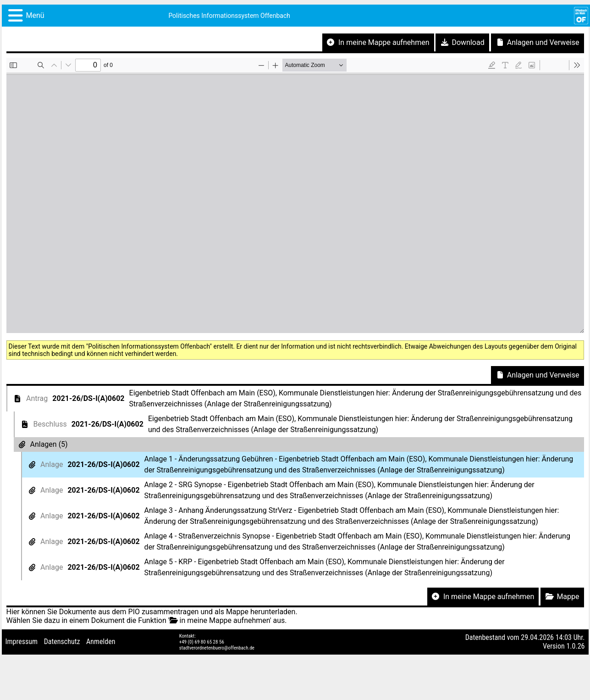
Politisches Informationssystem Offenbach (229, 16)
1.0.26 (575, 646)
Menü (35, 15)
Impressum (22, 642)
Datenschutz (62, 642)
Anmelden (101, 642)
